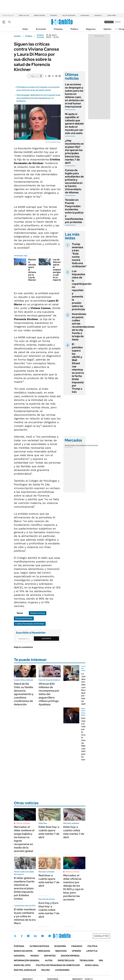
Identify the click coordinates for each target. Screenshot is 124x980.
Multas (46, 970)
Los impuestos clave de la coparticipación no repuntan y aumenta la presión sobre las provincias (82, 290)
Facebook (22, 936)
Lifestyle (92, 951)
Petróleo (54, 15)
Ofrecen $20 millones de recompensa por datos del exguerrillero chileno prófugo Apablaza (49, 694)
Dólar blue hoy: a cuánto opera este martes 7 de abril (49, 832)
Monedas (69, 446)
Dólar (25, 29)
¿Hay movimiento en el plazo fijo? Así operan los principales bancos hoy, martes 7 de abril (74, 152)
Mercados (44, 951)
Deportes (50, 956)
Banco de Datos (23, 951)
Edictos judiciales (25, 970)
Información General (27, 960)
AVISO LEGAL (92, 965)
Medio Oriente (40, 15)
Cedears (94, 446)
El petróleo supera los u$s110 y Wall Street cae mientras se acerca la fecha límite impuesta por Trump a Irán (78, 368)
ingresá (118, 22)
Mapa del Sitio (22, 965)
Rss (101, 960)
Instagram (28, 936)
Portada (19, 946)
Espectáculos (66, 960)
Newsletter (118, 29)
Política (74, 29)
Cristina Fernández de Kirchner (30, 624)
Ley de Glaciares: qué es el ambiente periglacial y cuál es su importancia (59, 270)
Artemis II (98, 15)
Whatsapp (50, 936)
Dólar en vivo (24, 15)
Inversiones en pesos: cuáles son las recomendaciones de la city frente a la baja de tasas (83, 327)
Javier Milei (112, 15)
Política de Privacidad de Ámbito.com (58, 965)
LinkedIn (35, 936)
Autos (49, 960)
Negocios (91, 29)
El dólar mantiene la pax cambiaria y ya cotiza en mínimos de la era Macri (25, 916)
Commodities (85, 446)
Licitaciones (62, 970)
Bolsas (76, 446)
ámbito (17, 36)
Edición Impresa (70, 956)
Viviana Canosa (40, 36)
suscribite (109, 22)
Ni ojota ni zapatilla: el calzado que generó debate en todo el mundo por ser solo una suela (74, 124)
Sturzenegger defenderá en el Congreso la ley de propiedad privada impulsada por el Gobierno (39, 98)
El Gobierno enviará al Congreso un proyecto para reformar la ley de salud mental (38, 89)
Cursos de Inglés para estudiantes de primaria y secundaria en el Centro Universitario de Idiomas (74, 181)
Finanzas (58, 29)
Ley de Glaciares (69, 15)
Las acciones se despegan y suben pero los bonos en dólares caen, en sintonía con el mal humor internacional (74, 95)
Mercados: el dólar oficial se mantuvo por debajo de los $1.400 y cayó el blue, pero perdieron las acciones (73, 887)
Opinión (107, 29)
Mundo (35, 956)
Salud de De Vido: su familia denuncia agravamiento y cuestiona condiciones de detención (24, 694)
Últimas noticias (39, 946)
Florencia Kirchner (24, 618)
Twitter (15, 936)
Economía (41, 29)
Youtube (42, 936)
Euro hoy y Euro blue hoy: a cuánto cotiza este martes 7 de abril (49, 910)
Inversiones (85, 15)
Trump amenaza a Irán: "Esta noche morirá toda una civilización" (79, 255)
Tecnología (87, 960)
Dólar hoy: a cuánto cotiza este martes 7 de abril (74, 832)
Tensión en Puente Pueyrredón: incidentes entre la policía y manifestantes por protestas (74, 211)
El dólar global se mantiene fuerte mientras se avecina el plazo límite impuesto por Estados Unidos (24, 888)
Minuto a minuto (23, 823)
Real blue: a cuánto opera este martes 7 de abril (49, 881)
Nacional (20, 956)
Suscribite (46, 638)
